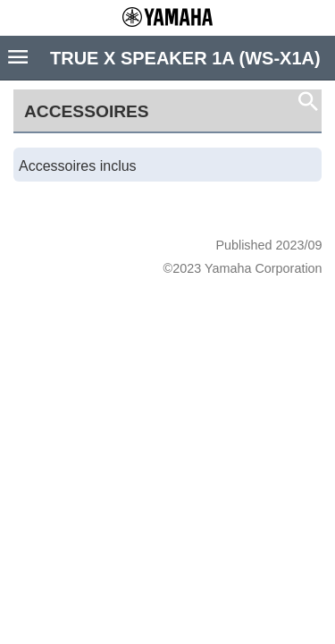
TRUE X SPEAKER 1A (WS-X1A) (185, 58)
